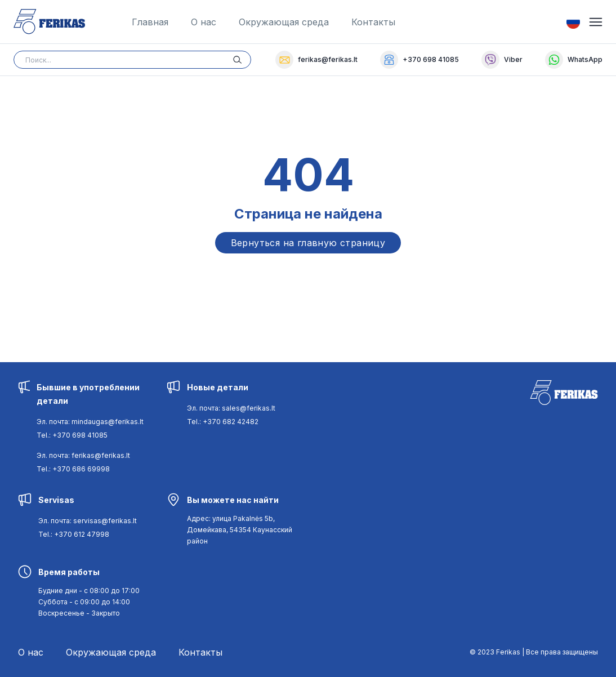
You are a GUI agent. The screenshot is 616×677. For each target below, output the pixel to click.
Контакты (373, 22)
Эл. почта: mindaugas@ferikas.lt (90, 422)
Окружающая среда (284, 22)
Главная (150, 22)
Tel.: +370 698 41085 (72, 435)
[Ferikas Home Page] (49, 22)
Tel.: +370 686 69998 (73, 469)
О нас (204, 22)
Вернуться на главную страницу (308, 243)
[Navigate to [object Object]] (240, 530)
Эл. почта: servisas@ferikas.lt (88, 521)
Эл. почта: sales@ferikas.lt (231, 408)
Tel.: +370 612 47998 (74, 534)
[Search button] (242, 60)
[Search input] (132, 60)
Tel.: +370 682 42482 (223, 422)
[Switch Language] (573, 22)
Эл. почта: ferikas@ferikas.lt (83, 455)
